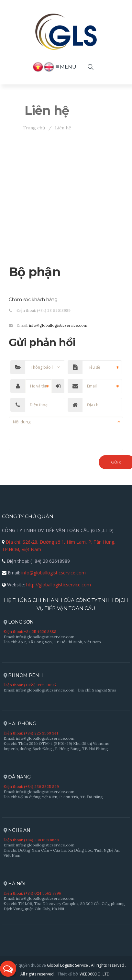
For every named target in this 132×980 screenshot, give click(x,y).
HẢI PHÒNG (20, 724)
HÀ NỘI (15, 884)
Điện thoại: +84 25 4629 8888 (30, 632)
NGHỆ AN (17, 830)
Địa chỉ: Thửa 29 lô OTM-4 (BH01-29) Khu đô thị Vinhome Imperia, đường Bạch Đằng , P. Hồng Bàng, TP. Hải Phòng (56, 746)
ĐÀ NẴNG (17, 777)
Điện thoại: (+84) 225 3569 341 (31, 733)
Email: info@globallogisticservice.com (39, 637)
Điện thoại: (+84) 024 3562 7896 (32, 893)
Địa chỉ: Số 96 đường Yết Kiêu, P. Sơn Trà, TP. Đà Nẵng (53, 797)
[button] (8, 969)
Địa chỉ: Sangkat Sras (97, 690)
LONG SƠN (19, 622)
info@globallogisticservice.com (58, 325)
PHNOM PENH (23, 675)
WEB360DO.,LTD (95, 974)
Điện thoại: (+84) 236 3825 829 (31, 786)
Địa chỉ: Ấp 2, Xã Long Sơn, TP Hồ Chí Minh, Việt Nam (52, 642)
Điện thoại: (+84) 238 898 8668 (31, 840)
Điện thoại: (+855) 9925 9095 (30, 685)
